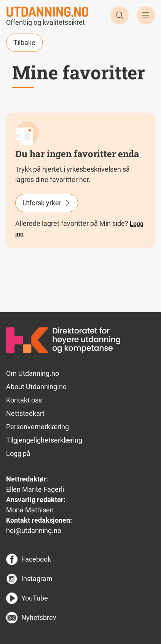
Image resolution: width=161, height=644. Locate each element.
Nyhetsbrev (39, 617)
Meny (146, 15)
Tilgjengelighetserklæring (44, 440)
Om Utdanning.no (33, 373)
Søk (120, 15)
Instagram (37, 579)
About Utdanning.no (36, 387)
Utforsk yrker (42, 203)
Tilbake (24, 43)
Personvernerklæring (37, 427)
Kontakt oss (24, 400)
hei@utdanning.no (34, 530)
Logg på (18, 453)
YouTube (35, 598)
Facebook (36, 559)
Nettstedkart (25, 413)
